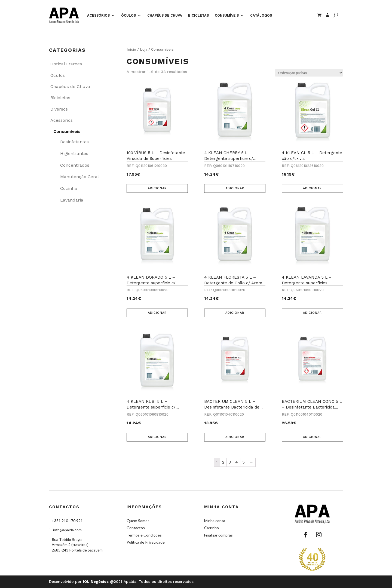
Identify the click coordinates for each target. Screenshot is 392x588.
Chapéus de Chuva (165, 15)
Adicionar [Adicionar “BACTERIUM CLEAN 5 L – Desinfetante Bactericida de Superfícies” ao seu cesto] (235, 437)
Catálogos (261, 15)
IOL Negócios (96, 581)
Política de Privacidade (146, 542)
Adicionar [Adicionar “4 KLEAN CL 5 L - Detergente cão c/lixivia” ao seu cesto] (312, 188)
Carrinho (212, 528)
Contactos (136, 528)
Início (131, 49)
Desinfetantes (74, 142)
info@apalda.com (67, 530)
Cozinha (69, 188)
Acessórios (98, 15)
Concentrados (75, 165)
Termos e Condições (144, 535)
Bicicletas (198, 15)
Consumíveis (227, 15)
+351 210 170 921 (67, 521)
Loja (144, 49)
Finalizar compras (218, 535)
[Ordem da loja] (309, 73)
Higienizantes (74, 153)
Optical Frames (66, 64)
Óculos (128, 15)
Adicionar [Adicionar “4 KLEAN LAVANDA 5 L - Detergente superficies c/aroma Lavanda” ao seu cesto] (312, 313)
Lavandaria (72, 200)
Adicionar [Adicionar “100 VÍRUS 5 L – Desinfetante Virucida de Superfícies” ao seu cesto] (157, 188)
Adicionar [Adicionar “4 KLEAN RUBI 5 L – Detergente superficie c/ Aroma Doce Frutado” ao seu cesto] (157, 437)
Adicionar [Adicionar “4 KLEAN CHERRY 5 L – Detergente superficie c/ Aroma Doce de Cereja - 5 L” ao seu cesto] (235, 188)
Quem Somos (138, 521)
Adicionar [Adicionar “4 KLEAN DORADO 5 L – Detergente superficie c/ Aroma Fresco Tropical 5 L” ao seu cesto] (157, 313)
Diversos (59, 109)
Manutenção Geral (79, 177)
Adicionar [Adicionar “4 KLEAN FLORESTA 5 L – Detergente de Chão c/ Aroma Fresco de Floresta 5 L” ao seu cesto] (235, 313)
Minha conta (215, 521)
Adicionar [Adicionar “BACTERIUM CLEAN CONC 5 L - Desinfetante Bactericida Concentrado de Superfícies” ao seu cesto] (312, 437)
